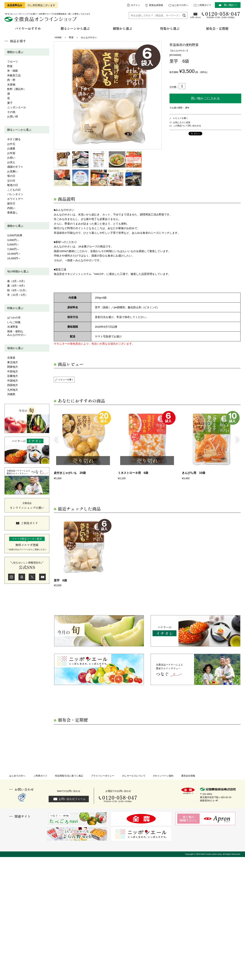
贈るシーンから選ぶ (19, 130)
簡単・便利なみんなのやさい (17, 333)
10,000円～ (14, 254)
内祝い (11, 208)
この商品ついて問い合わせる (187, 126)
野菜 (10, 66)
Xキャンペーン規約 (163, 776)
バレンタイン (15, 194)
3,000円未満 (15, 235)
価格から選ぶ (15, 226)
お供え (11, 162)
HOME (58, 37)
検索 (184, 15)
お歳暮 (11, 148)
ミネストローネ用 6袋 (133, 473)
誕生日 (11, 203)
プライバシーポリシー (103, 776)
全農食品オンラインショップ (41, 21)
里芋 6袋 (60, 580)
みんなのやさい (89, 37)
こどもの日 (14, 190)
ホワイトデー (15, 199)
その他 (11, 112)
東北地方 (13, 362)
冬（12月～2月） (17, 295)
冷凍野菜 (13, 327)
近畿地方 (13, 376)
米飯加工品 (14, 75)
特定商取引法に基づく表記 (69, 776)
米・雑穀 (13, 71)
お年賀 (11, 153)
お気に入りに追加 (182, 122)
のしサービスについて (134, 776)
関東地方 (13, 367)
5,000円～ (13, 244)
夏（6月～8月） (17, 286)
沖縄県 (11, 394)
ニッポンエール (17, 107)
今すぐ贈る (14, 139)
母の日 (11, 176)
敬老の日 (13, 185)
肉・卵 (11, 80)
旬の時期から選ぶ (18, 271)
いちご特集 (14, 322)
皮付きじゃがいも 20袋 (70, 473)
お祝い (11, 158)
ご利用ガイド (204, 5)
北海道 (11, 358)
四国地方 (13, 385)
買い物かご (230, 5)
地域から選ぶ (15, 348)
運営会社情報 (188, 776)
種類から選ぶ (15, 52)
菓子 (10, 103)
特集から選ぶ (15, 308)
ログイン (135, 5)
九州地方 (13, 390)
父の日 (11, 181)
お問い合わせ (195, 17)
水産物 (11, 84)
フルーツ (13, 61)
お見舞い (13, 171)
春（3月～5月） (17, 281)
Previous (56, 439)
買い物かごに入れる (205, 98)
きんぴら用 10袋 (194, 473)
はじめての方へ (180, 5)
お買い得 (13, 116)
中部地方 (13, 371)
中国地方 (13, 381)
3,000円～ (13, 240)
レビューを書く (181, 118)
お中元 (11, 144)
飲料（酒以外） (17, 89)
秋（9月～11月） (17, 290)
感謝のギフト (15, 167)
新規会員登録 (156, 5)
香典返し (13, 213)
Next (238, 439)
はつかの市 (14, 318)
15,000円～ (14, 258)
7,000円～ (13, 249)
